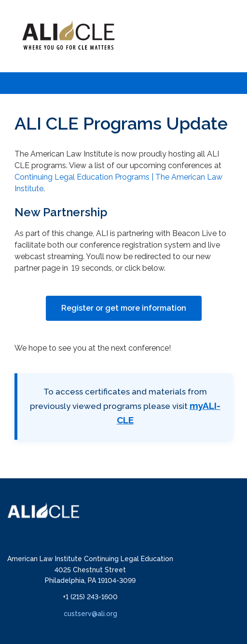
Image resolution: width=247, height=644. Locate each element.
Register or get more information (124, 308)
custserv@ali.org (90, 614)
